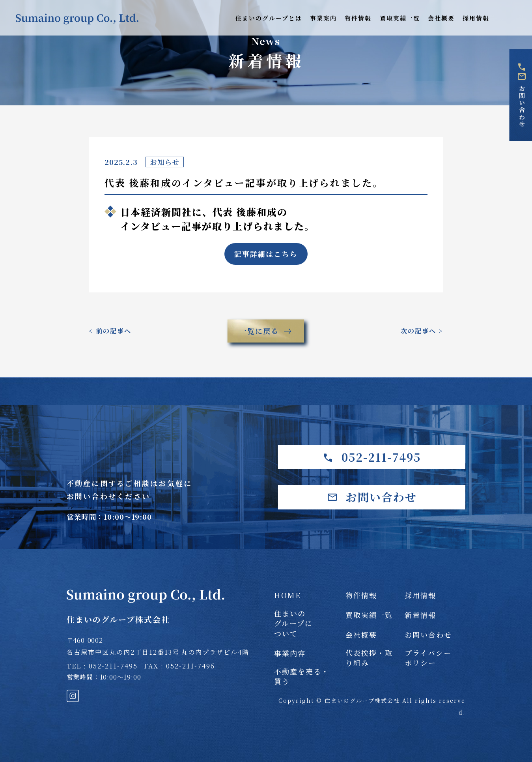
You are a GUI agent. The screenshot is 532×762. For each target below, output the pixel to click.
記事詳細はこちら (266, 254)
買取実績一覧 (400, 18)
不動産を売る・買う (302, 676)
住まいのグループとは (269, 18)
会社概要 (441, 18)
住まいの (305, 623)
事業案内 (323, 18)
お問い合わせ (522, 95)
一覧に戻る (266, 331)
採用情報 (476, 18)
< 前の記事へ (110, 331)
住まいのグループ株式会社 (146, 607)
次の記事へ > (422, 331)
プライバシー (428, 658)
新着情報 (420, 615)
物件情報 (358, 18)
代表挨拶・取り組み (369, 658)
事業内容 (290, 653)
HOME (287, 595)
